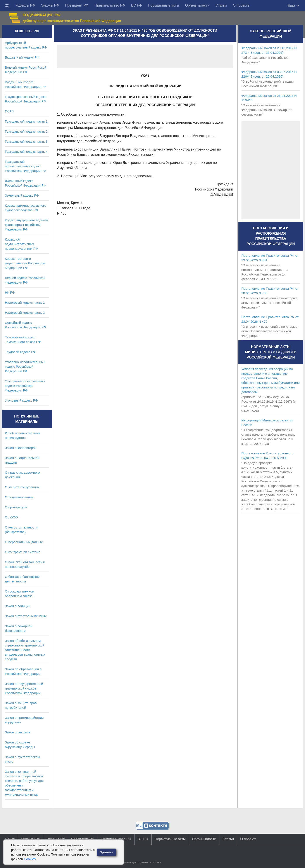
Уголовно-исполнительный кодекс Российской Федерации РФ (25, 366)
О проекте (241, 5)
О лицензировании (19, 497)
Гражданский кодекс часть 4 (26, 152)
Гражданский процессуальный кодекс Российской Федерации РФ (26, 166)
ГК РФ (10, 111)
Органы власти (197, 5)
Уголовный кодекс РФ (21, 400)
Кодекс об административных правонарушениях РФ (22, 244)
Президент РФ (77, 5)
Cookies (30, 859)
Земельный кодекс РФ (22, 195)
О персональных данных (24, 542)
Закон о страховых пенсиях (26, 616)
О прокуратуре (16, 507)
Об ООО (11, 517)
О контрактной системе (23, 552)
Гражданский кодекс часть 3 (26, 141)
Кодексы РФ (25, 5)
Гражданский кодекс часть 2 (26, 131)
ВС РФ (137, 5)
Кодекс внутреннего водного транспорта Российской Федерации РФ (27, 225)
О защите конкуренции (22, 487)
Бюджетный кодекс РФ (22, 57)
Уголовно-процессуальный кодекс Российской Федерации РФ (25, 386)
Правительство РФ (110, 5)
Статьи (221, 5)
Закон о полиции (18, 606)
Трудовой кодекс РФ (20, 352)
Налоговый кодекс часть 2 (25, 313)
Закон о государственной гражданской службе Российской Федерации (24, 688)
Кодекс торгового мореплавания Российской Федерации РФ (25, 263)
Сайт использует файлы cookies (137, 862)
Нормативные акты (164, 5)
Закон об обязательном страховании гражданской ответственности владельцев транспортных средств (25, 650)
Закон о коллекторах (21, 448)
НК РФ (10, 292)
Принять (107, 852)
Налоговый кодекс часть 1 (25, 302)
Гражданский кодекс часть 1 (26, 121)
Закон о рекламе (18, 732)
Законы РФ (50, 5)
